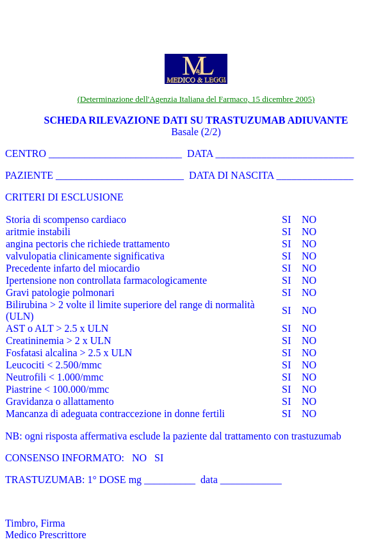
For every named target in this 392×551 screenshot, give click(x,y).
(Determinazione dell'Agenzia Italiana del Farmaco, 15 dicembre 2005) (196, 99)
